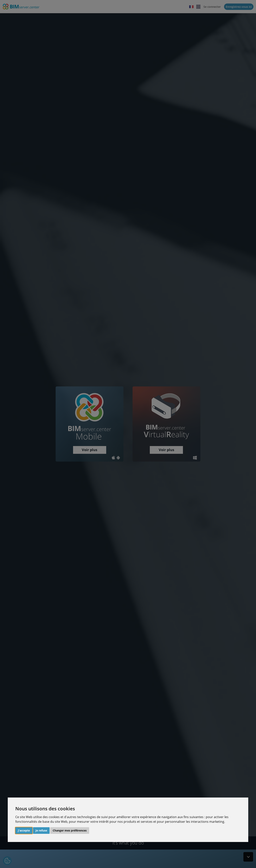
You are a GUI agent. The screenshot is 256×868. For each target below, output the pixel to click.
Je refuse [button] (41, 830)
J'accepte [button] (24, 830)
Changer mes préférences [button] (70, 830)
